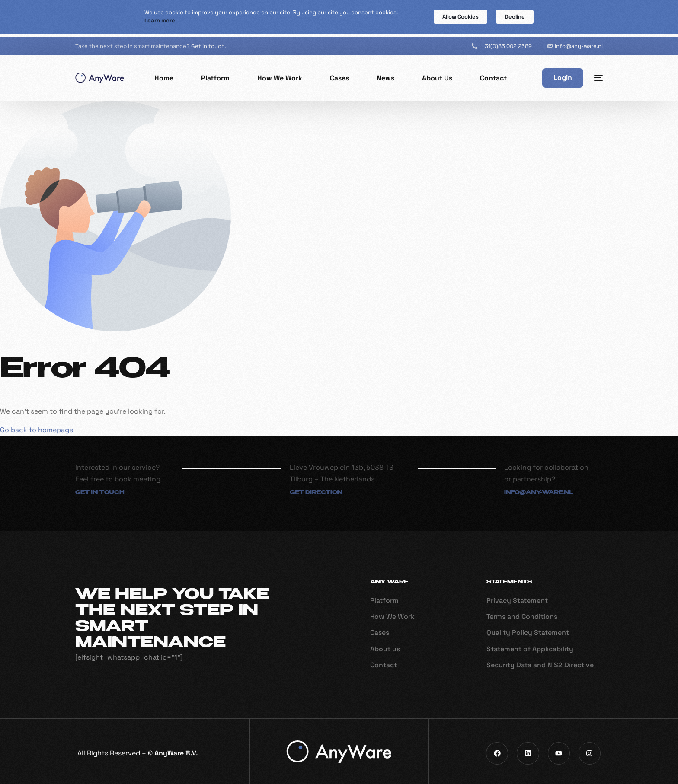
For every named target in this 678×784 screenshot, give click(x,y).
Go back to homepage (37, 426)
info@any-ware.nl (579, 42)
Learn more (160, 21)
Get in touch (208, 43)
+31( (507, 42)
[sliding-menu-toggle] (598, 74)
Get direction (316, 489)
